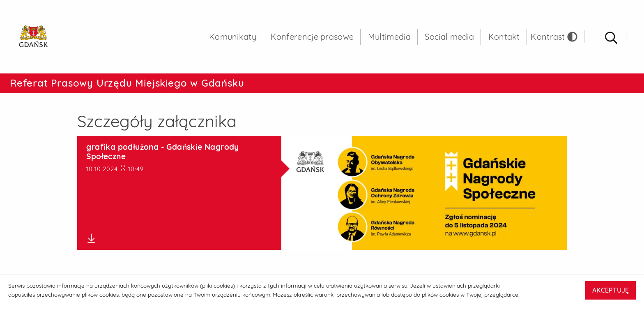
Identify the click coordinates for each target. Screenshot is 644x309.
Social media (449, 37)
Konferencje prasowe (312, 37)
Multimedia (389, 37)
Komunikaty (233, 37)
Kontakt (504, 37)
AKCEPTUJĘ (611, 290)
